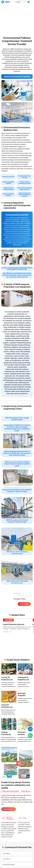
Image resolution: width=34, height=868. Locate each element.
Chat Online (10, 611)
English (18, 2)
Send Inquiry (24, 611)
